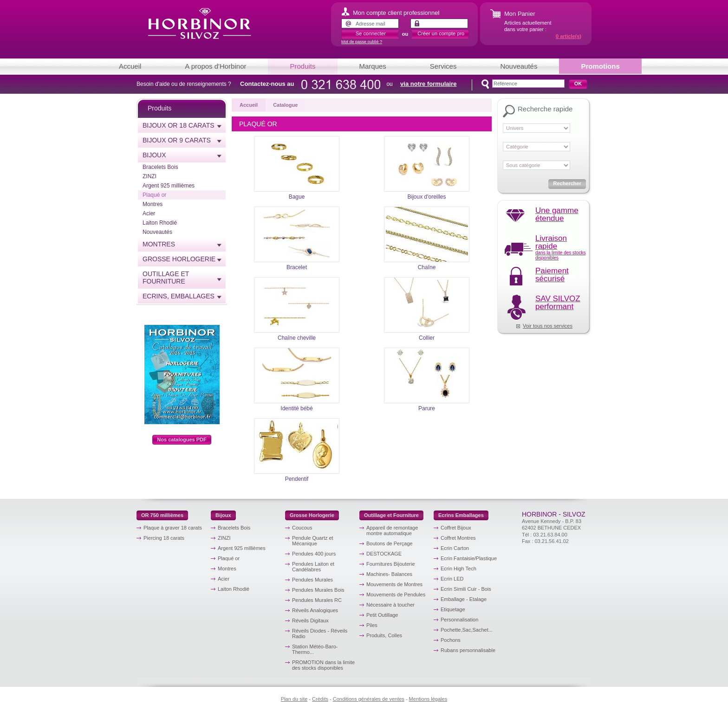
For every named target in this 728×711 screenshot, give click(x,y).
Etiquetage (453, 609)
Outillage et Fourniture (166, 278)
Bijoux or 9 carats (177, 140)
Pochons (451, 640)
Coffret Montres (458, 538)
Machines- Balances (389, 574)
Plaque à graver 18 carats (173, 528)
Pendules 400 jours (314, 554)
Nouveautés (519, 66)
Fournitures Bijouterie (391, 564)
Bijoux (154, 155)
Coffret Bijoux (456, 528)
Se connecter (371, 33)
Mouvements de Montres (394, 584)
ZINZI (149, 176)
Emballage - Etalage (464, 599)
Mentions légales (428, 699)
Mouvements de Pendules (396, 595)
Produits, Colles (384, 635)
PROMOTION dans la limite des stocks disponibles (323, 665)
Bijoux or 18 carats (179, 125)
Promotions (600, 66)
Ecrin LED (452, 579)
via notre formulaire (428, 84)
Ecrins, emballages (179, 296)
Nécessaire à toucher (390, 605)
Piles (372, 625)
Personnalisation (459, 620)
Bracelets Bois (160, 167)
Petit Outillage (382, 615)
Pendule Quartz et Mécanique (313, 541)
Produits (302, 66)
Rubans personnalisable (468, 650)
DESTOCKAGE (384, 554)
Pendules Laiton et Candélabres (313, 567)
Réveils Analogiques (315, 610)
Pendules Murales (312, 580)
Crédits (320, 699)
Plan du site (294, 699)
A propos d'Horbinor (215, 66)
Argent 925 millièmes (169, 186)
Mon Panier (520, 14)
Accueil (130, 66)
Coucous (302, 528)
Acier (149, 213)
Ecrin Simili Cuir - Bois (466, 589)
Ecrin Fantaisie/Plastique (469, 558)
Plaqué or (154, 195)
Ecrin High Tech (458, 569)
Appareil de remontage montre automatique (392, 530)
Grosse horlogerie (179, 259)
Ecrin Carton (455, 548)
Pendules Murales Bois (318, 590)
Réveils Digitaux (310, 621)
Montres (153, 204)
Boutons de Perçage (390, 543)
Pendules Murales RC (317, 600)
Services (443, 66)
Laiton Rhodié (160, 223)
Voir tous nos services (548, 326)
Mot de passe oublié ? (362, 42)
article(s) (569, 36)
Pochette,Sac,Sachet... (467, 630)
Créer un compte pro (441, 33)
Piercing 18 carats (164, 538)
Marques (373, 66)
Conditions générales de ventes (369, 699)
